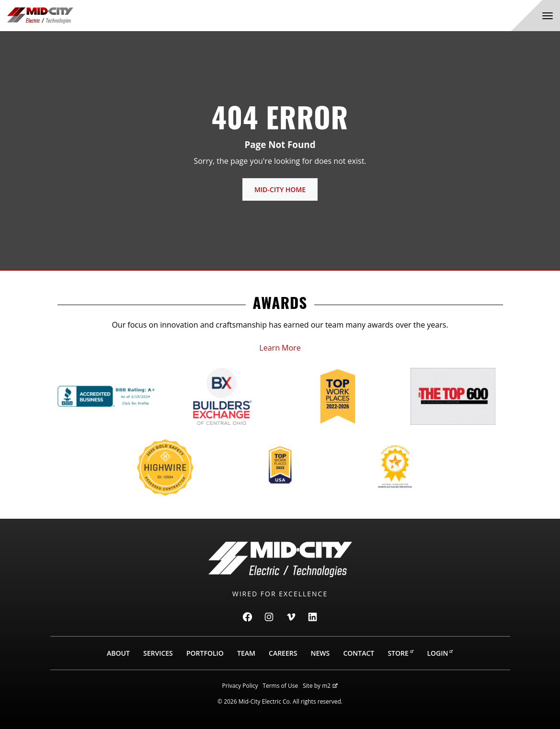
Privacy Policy (240, 686)
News (320, 653)
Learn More (280, 348)
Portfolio (205, 653)
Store (400, 653)
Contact (359, 653)
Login (440, 653)
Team (246, 653)
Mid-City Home (280, 189)
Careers (283, 653)
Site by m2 (320, 686)
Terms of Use (280, 686)
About (118, 653)
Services (158, 653)
